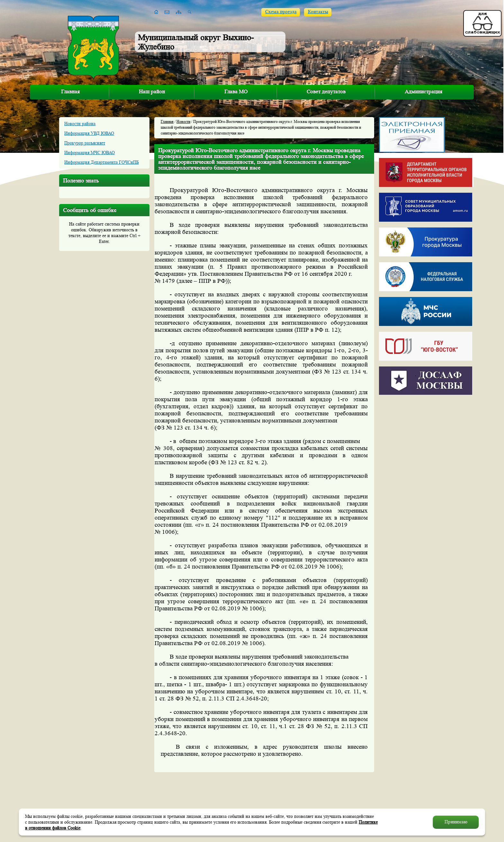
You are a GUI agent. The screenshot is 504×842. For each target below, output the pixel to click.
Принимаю (456, 822)
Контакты (318, 12)
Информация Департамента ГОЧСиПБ (102, 162)
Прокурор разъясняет (85, 143)
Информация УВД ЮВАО (89, 133)
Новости (183, 121)
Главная (70, 92)
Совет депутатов (326, 92)
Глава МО (236, 92)
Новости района (80, 124)
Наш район (152, 92)
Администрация (423, 92)
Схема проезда (281, 12)
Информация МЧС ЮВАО (90, 153)
